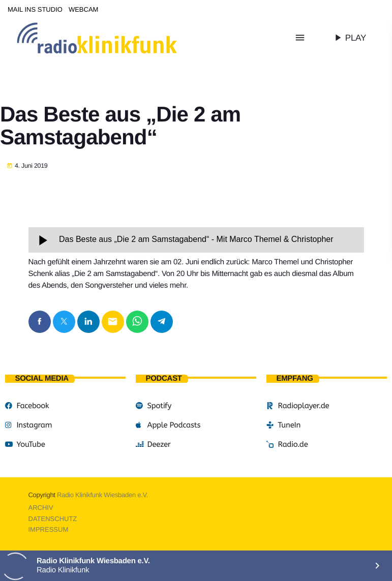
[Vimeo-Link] (118, 38)
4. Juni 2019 (27, 166)
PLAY (349, 38)
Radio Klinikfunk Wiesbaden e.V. (102, 495)
